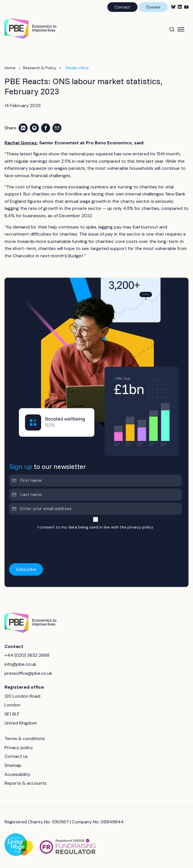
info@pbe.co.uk (20, 664)
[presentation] (52, 543)
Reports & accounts (25, 783)
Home (10, 68)
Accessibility (17, 774)
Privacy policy (19, 748)
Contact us (16, 756)
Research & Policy (40, 68)
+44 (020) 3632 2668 (27, 655)
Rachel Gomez (21, 143)
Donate (153, 7)
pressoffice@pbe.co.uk (28, 673)
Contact (122, 7)
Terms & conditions (25, 738)
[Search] (172, 29)
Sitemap (13, 765)
